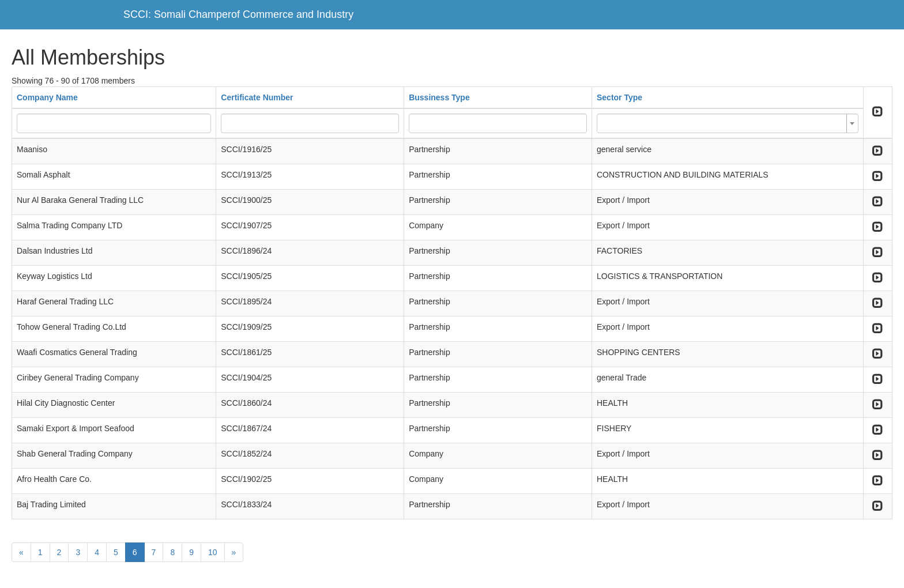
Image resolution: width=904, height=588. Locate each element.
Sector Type (619, 97)
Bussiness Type (439, 97)
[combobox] (728, 123)
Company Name (47, 97)
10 (213, 552)
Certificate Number (257, 97)
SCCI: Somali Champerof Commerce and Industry (238, 14)
